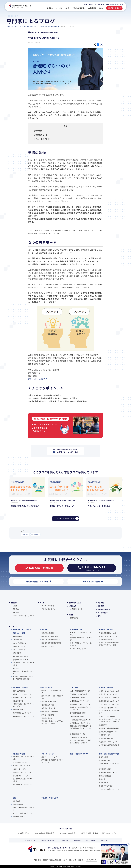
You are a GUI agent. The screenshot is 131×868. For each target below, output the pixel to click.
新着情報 (101, 603)
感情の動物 (38, 131)
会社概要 (16, 612)
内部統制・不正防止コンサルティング (23, 664)
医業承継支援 (104, 782)
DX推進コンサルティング (21, 766)
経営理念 (16, 609)
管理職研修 (103, 725)
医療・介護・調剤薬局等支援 (109, 754)
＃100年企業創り (35, 534)
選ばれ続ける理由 (75, 603)
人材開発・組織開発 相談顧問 (109, 728)
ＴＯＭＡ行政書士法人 (68, 833)
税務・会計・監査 (19, 633)
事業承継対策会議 (48, 633)
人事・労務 (74, 687)
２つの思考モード (41, 135)
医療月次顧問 (104, 757)
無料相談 (101, 606)
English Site (104, 840)
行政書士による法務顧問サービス (52, 692)
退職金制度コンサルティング (80, 704)
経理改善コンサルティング (22, 772)
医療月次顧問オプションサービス (110, 764)
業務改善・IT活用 (19, 754)
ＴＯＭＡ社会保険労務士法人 (45, 833)
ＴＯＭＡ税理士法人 (22, 833)
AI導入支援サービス (19, 769)
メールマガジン (103, 613)
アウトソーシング (48, 754)
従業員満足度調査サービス (108, 732)
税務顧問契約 (17, 636)
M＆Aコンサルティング (78, 649)
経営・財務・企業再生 (20, 687)
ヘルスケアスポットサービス (109, 789)
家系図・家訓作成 (48, 715)
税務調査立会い (18, 640)
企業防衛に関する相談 (20, 656)
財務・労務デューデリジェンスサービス (81, 644)
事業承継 (44, 629)
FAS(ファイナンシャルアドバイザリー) (81, 634)
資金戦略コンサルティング (22, 697)
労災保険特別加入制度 (78, 713)
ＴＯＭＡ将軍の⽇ (19, 650)
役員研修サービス (105, 735)
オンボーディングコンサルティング (110, 712)
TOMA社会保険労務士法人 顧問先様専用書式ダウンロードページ (81, 728)
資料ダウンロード (104, 609)
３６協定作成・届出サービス (80, 723)
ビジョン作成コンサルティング (110, 697)
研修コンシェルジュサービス (109, 691)
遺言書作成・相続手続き (50, 711)
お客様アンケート (76, 609)
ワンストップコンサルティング (23, 616)
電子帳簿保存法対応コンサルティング (23, 780)
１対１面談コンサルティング (109, 704)
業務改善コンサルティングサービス (23, 758)
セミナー (43, 603)
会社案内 (14, 603)
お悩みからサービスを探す (22, 629)
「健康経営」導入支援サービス (81, 720)
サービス (14, 626)
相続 (14, 798)
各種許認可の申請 (48, 705)
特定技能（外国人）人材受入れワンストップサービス (52, 722)
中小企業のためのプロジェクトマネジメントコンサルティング (110, 720)
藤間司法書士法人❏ (109, 833)
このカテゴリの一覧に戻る (67, 519)
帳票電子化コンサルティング (23, 784)
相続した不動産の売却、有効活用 (23, 809)
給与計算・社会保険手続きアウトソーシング (81, 708)
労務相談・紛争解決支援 (79, 694)
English (91, 5)
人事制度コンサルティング (79, 701)
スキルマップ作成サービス (108, 708)
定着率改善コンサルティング (109, 701)
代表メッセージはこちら (38, 379)
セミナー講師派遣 (48, 606)
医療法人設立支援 (105, 776)
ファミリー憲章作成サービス (51, 640)
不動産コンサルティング (50, 798)
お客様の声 (73, 606)
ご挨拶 (15, 606)
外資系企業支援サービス (107, 633)
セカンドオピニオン (19, 643)
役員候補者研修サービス (107, 738)
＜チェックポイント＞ (42, 139)
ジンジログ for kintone (107, 716)
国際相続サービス (19, 816)
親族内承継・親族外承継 (50, 636)
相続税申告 (16, 801)
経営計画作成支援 (19, 691)
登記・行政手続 (47, 687)
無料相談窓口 (78, 840)
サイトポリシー (65, 840)
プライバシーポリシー (30, 840)
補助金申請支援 (18, 701)
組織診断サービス (19, 709)
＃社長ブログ (25, 534)
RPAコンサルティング (20, 776)
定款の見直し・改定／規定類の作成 (52, 697)
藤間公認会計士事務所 (89, 833)
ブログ (71, 615)
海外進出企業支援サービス (108, 636)
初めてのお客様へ (91, 840)
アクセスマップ (92, 860)
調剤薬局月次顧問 (105, 769)
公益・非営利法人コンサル (79, 754)
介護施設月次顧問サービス (108, 772)
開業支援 (102, 779)
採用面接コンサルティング (108, 742)
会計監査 (16, 668)
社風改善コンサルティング (108, 694)
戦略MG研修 (17, 653)
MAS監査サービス (19, 646)
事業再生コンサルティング (22, 694)
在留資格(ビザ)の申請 (49, 701)
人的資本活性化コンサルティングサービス (23, 705)
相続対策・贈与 (18, 804)
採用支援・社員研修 (77, 716)
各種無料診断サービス (78, 734)
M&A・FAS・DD (76, 629)
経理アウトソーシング (20, 660)
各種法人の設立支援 (48, 708)
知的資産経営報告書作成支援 (51, 643)
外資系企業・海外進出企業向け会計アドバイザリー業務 (110, 644)
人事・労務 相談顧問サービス (80, 691)
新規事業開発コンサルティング (23, 716)
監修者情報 (74, 618)
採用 (85, 5)
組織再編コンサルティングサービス (81, 639)
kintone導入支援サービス (22, 762)
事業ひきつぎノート (48, 646)
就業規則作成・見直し (78, 697)
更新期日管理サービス (49, 718)
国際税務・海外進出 (106, 629)
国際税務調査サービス (107, 640)
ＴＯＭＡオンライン (48, 609)
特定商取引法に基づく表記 (48, 840)
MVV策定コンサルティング (22, 713)
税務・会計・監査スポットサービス (23, 672)
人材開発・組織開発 (106, 687)
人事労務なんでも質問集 (79, 737)
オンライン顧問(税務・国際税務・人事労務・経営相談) (23, 678)
